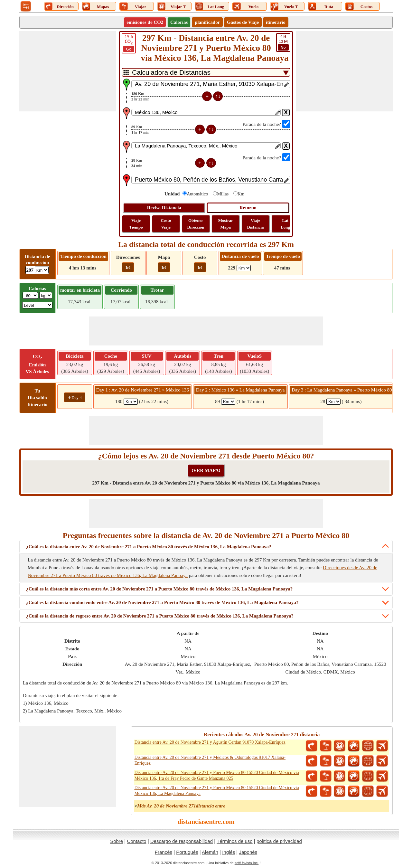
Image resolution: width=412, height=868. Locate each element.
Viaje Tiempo (136, 224)
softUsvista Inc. (247, 863)
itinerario (276, 22)
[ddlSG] (37, 305)
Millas (223, 194)
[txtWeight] (30, 295)
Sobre (117, 841)
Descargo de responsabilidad (182, 841)
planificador (207, 22)
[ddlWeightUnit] (46, 295)
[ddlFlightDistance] (244, 268)
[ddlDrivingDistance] (42, 270)
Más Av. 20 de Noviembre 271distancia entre (181, 806)
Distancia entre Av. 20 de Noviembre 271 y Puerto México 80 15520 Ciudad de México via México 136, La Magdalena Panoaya (216, 791)
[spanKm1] (131, 402)
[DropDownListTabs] (206, 72)
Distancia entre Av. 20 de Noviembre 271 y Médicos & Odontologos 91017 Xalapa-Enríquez (210, 760)
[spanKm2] (228, 402)
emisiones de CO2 (145, 22)
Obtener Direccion (196, 224)
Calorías (179, 22)
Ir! (128, 267)
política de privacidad (279, 841)
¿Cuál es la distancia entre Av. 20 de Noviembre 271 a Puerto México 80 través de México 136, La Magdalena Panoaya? (149, 547)
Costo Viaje (166, 224)
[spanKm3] (333, 402)
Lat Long (285, 224)
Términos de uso (235, 841)
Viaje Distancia (256, 224)
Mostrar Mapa (226, 224)
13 (283, 42)
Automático (197, 194)
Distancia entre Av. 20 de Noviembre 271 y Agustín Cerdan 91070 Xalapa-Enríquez (210, 742)
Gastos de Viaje (243, 22)
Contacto (136, 841)
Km (241, 194)
